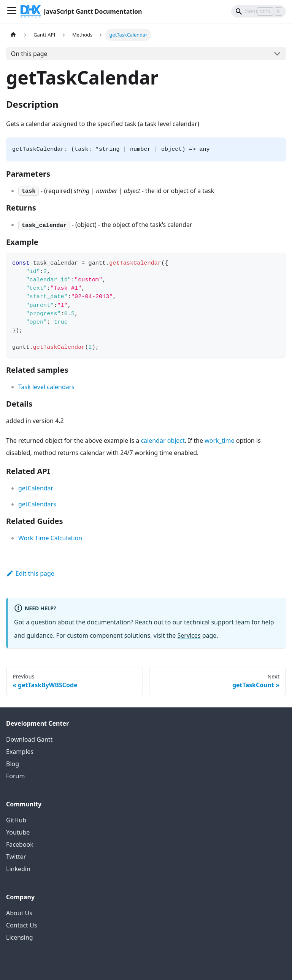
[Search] (259, 11)
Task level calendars (46, 387)
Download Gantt (29, 739)
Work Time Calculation (50, 538)
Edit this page (30, 573)
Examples (20, 752)
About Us (19, 913)
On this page (29, 54)
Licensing (20, 937)
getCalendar (36, 488)
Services (189, 635)
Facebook (20, 844)
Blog (13, 764)
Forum (15, 776)
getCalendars (37, 504)
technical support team (218, 622)
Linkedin (18, 869)
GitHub (16, 820)
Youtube (18, 832)
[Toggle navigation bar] (12, 11)
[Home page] (13, 35)
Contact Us (21, 925)
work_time (219, 441)
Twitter (16, 857)
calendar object (163, 441)
